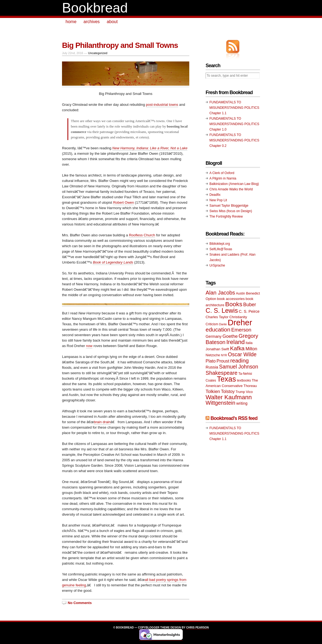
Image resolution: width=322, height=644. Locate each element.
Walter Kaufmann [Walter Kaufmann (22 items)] (229, 397)
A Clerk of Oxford (222, 173)
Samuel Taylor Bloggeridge (229, 206)
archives (92, 22)
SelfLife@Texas (221, 249)
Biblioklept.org (220, 244)
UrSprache (217, 265)
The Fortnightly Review (226, 216)
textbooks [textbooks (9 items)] (244, 380)
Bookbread (95, 8)
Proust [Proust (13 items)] (223, 361)
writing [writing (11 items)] (242, 403)
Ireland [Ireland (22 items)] (236, 342)
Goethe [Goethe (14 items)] (230, 336)
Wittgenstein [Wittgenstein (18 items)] (220, 403)
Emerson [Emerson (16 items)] (241, 330)
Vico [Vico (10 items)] (249, 392)
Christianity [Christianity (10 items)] (238, 317)
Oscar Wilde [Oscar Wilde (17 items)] (242, 354)
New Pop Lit (218, 200)
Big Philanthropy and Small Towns (120, 45)
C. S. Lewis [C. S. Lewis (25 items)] (222, 311)
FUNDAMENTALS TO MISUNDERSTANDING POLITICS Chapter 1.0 (234, 124)
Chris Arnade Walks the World (231, 189)
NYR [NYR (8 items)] (224, 355)
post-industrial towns (162, 105)
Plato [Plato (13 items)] (211, 361)
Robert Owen (124, 202)
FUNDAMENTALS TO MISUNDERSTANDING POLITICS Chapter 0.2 (234, 140)
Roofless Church (142, 235)
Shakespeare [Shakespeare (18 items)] (222, 373)
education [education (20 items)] (218, 329)
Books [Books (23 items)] (234, 304)
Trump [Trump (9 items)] (240, 392)
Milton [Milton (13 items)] (251, 349)
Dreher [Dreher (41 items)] (240, 322)
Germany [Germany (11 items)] (214, 336)
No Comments (80, 603)
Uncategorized (98, 53)
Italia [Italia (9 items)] (249, 343)
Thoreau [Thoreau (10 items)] (250, 386)
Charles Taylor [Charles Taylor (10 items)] (217, 317)
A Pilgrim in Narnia (223, 178)
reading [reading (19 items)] (240, 361)
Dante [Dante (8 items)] (223, 324)
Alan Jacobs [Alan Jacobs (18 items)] (220, 293)
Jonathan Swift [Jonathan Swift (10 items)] (217, 349)
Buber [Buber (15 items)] (250, 305)
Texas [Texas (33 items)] (227, 379)
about (112, 22)
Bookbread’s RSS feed (234, 418)
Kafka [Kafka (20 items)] (237, 348)
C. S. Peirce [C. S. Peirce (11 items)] (249, 311)
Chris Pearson (197, 628)
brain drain (102, 422)
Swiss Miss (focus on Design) (231, 211)
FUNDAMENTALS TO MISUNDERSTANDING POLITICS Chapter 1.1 (234, 108)
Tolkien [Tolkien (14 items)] (213, 391)
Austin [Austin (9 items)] (241, 293)
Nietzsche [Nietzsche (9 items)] (213, 355)
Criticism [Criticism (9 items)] (212, 324)
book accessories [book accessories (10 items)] (231, 299)
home (71, 22)
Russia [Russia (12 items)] (212, 367)
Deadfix (215, 195)
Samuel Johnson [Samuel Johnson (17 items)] (239, 367)
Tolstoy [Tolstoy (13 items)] (228, 391)
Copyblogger (149, 628)
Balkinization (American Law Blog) (234, 184)
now (89, 346)
